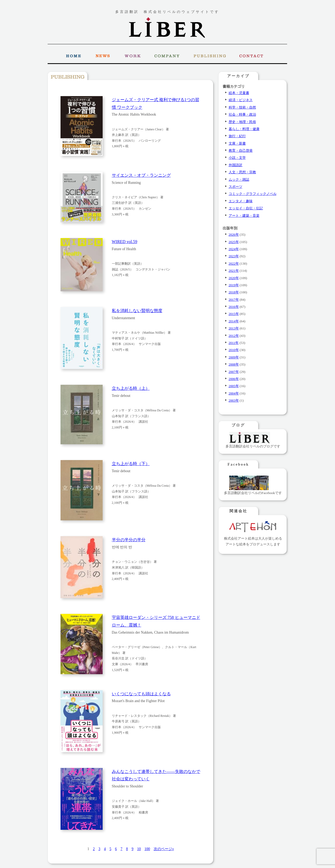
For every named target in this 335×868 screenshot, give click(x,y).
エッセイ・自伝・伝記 (246, 208)
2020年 (234, 278)
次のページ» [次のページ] (164, 849)
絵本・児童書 (239, 93)
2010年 (234, 350)
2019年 (234, 285)
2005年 (234, 386)
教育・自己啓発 (241, 151)
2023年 (234, 256)
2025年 (234, 242)
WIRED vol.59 (125, 242)
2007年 (234, 372)
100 (147, 849)
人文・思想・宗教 (242, 172)
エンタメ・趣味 (241, 201)
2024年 (234, 249)
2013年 (234, 328)
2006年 (234, 379)
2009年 (234, 357)
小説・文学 (237, 158)
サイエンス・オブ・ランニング (141, 175)
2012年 (234, 336)
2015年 (234, 314)
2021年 (234, 271)
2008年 (234, 364)
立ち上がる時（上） (131, 388)
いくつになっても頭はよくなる (141, 694)
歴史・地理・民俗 (242, 122)
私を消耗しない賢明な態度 (137, 311)
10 (139, 849)
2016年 (234, 307)
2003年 (234, 400)
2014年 (234, 321)
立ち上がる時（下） (131, 464)
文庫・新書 (237, 143)
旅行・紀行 (237, 136)
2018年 (234, 292)
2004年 (234, 393)
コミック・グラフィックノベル (253, 194)
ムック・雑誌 (239, 179)
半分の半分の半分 (129, 540)
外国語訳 (236, 165)
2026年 (234, 235)
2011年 (234, 343)
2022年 (234, 263)
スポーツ (236, 187)
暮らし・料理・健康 (244, 129)
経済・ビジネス (241, 100)
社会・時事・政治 (242, 114)
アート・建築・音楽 (244, 216)
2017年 (234, 300)
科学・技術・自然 (242, 107)
